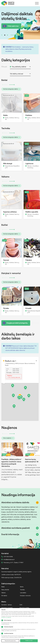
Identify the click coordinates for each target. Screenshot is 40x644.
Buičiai (22, 587)
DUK (21, 605)
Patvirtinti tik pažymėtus (10, 641)
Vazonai (6, 260)
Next (13, 35)
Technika (22, 590)
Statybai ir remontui (25, 596)
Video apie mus (13, 26)
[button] (19, 398)
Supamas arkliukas (10, 212)
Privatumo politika (24, 608)
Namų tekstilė (5, 590)
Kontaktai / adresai (6, 605)
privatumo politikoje (6, 617)
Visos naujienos (8, 438)
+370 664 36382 (8, 557)
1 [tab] (5, 35)
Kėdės (5, 115)
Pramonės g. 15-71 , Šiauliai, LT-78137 (13, 562)
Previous (2, 35)
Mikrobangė (8, 163)
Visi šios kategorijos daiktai (11, 89)
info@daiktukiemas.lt (9, 559)
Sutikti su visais (29, 640)
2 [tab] (7, 35)
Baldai (3, 587)
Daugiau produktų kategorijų (17, 323)
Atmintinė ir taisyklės (7, 608)
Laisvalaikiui (23, 593)
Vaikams (3, 593)
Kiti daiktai (4, 596)
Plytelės (6, 308)
